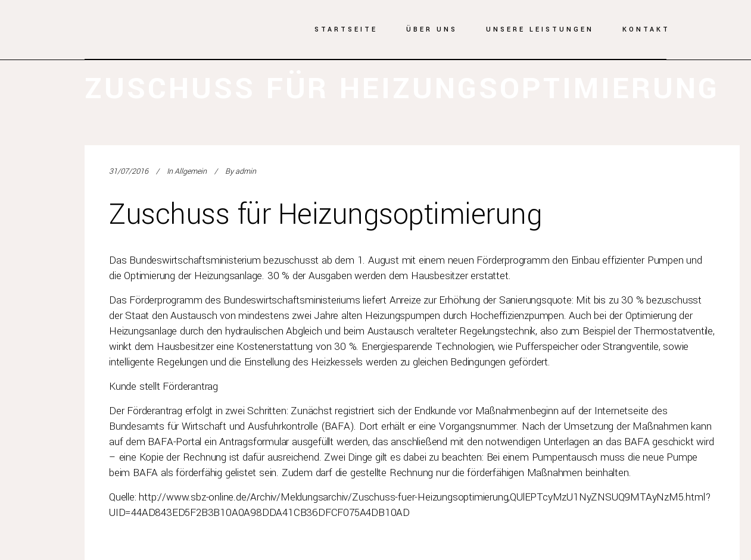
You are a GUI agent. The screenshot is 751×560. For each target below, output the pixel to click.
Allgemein (191, 171)
